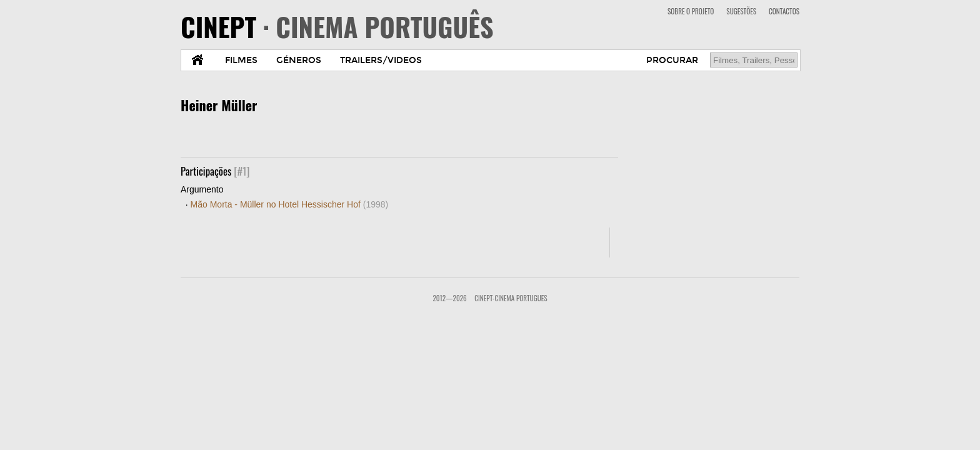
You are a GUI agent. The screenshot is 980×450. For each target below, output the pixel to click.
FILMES (241, 60)
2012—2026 (449, 298)
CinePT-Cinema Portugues (511, 298)
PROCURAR (672, 60)
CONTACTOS (784, 11)
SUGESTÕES (741, 11)
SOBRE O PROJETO (691, 11)
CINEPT (337, 26)
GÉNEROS (299, 60)
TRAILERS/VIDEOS (381, 60)
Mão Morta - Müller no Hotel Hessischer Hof (290, 204)
